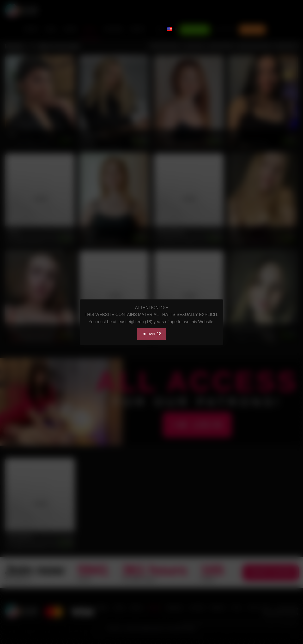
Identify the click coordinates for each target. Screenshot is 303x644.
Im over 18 (152, 334)
